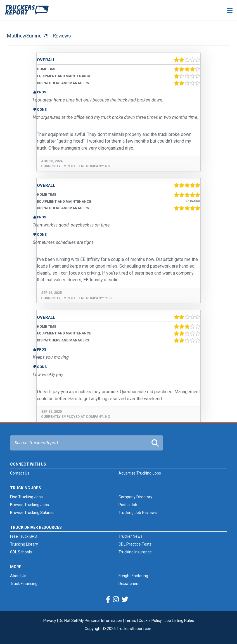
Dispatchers (129, 584)
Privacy (50, 621)
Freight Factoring (133, 576)
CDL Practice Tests (135, 544)
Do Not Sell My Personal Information (90, 621)
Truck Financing (24, 584)
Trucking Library (24, 544)
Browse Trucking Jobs (29, 505)
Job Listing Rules (179, 621)
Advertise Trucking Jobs (140, 473)
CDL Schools (21, 552)
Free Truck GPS (23, 536)
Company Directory (135, 497)
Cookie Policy (150, 621)
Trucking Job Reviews (138, 513)
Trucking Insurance (135, 552)
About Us (18, 576)
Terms (130, 621)
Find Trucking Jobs (26, 497)
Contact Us (20, 473)
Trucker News (131, 536)
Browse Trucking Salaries (32, 513)
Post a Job (128, 505)
